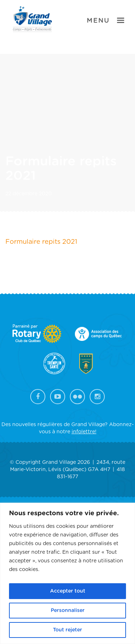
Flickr (77, 397)
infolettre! (84, 432)
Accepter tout (68, 591)
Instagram (97, 397)
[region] (67, 573)
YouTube (58, 397)
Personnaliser (68, 611)
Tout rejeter (67, 630)
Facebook (38, 397)
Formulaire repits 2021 (41, 242)
